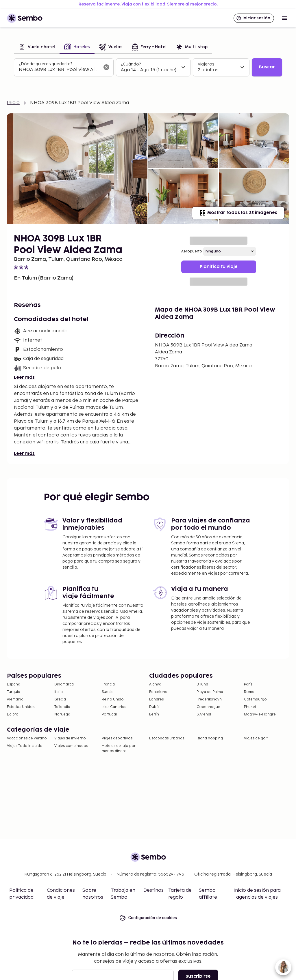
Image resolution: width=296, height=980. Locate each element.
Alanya (155, 684)
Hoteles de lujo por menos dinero (119, 748)
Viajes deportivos (117, 738)
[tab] (37, 47)
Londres (156, 699)
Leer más (24, 377)
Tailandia (62, 707)
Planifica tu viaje (219, 267)
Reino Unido (113, 699)
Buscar (267, 67)
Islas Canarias (114, 707)
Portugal (109, 714)
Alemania (15, 699)
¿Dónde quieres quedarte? (46, 64)
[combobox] (59, 70)
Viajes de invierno (70, 738)
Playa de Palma (210, 692)
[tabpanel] (148, 68)
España (14, 684)
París (248, 684)
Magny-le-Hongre (260, 714)
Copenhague (208, 707)
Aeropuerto (192, 251)
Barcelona (158, 692)
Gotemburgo (255, 699)
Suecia (108, 692)
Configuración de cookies (148, 918)
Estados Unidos (21, 707)
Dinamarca (64, 684)
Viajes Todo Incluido (25, 746)
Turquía (14, 692)
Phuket (250, 707)
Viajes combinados (71, 746)
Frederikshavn (209, 699)
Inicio (13, 103)
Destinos (153, 890)
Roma (249, 692)
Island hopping (210, 738)
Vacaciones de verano (27, 738)
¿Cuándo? (131, 64)
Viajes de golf (256, 738)
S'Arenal (204, 714)
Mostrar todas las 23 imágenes (238, 213)
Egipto (13, 714)
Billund (202, 684)
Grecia (60, 699)
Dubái (154, 707)
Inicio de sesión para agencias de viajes (257, 894)
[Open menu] (284, 18)
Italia (59, 692)
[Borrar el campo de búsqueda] (106, 67)
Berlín (154, 714)
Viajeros (206, 64)
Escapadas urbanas (167, 738)
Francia (108, 684)
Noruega (62, 714)
